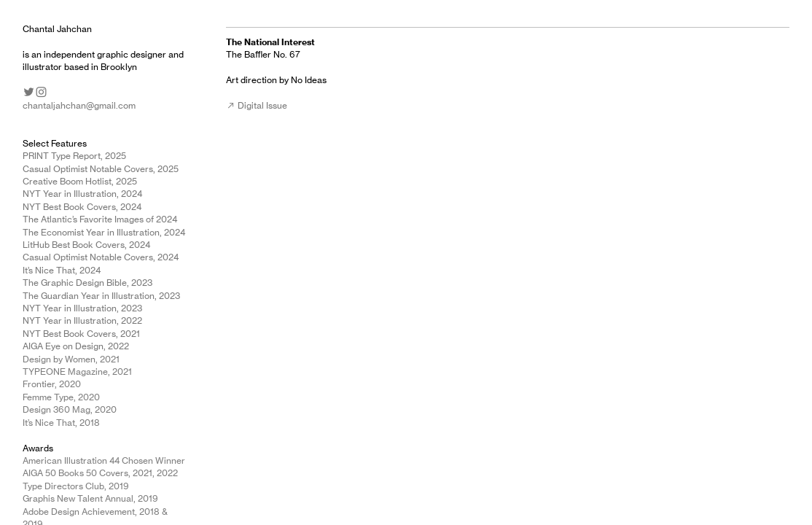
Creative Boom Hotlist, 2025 (80, 181)
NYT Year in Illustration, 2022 (82, 320)
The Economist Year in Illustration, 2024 (104, 232)
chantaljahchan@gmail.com (79, 105)
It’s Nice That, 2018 (61, 423)
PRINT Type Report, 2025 (74, 156)
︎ (29, 92)
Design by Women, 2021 (71, 359)
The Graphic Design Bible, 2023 (87, 283)
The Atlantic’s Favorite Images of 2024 (100, 219)
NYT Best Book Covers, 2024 (82, 207)
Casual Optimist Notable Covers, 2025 (101, 169)
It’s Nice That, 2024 (62, 270)
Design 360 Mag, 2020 (70, 409)
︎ (41, 92)
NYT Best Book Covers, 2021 (81, 334)
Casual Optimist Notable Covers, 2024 (101, 257)
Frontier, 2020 (52, 384)
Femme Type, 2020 (61, 397)
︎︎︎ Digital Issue (257, 105)
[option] (633, 192)
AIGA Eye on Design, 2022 (76, 346)
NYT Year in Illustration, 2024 (82, 194)
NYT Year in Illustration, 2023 (82, 308)
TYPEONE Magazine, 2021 (77, 372)
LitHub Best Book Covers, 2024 (86, 245)
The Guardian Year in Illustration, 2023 (101, 296)
